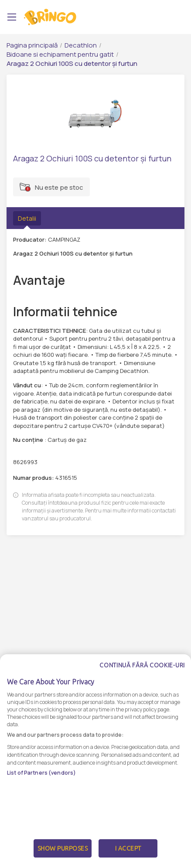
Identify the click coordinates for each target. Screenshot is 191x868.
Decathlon (81, 45)
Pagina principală (32, 45)
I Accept (128, 855)
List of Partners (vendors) (41, 779)
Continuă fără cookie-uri (142, 672)
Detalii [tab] (27, 218)
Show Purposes (63, 855)
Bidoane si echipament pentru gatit (60, 54)
